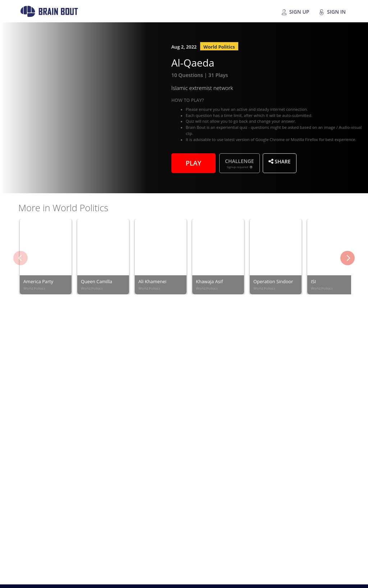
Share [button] (280, 161)
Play (194, 162)
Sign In (332, 12)
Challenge (240, 163)
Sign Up (295, 12)
